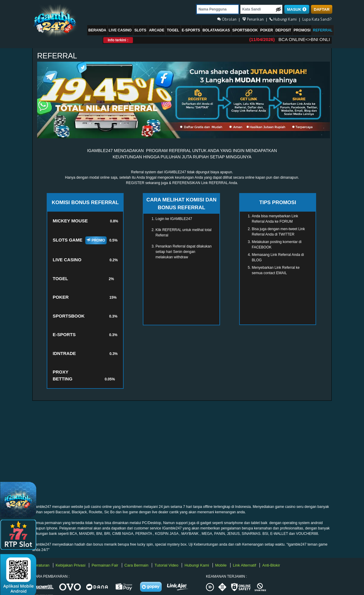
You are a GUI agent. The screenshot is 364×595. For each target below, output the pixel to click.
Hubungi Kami (197, 565)
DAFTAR (321, 9)
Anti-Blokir (271, 565)
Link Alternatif (245, 565)
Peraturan (41, 565)
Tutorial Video (167, 565)
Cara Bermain (137, 565)
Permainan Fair (105, 565)
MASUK (297, 9)
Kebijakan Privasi (71, 565)
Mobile (222, 565)
